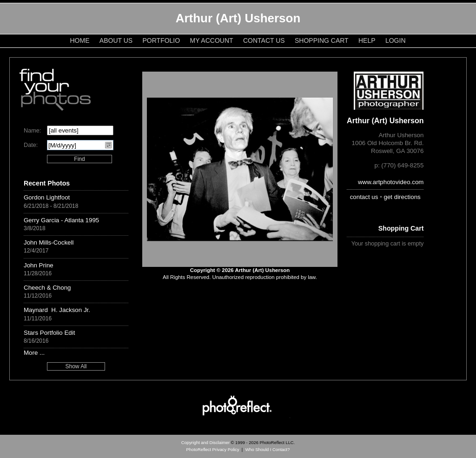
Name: (32, 131)
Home (80, 40)
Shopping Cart (322, 40)
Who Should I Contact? (267, 450)
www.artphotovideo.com (391, 182)
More (31, 353)
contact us (364, 197)
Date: (31, 145)
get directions (402, 197)
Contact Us (264, 40)
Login (396, 40)
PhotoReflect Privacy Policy (213, 450)
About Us (116, 40)
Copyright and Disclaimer (206, 443)
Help (367, 40)
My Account (212, 40)
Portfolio (162, 40)
